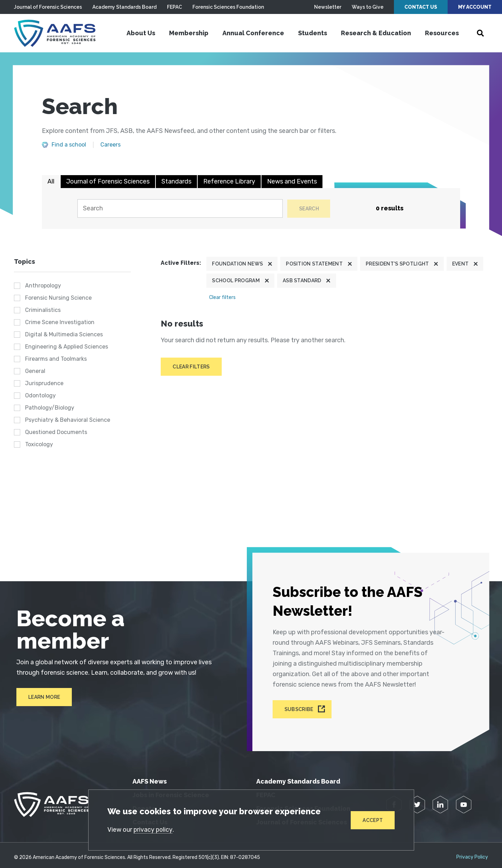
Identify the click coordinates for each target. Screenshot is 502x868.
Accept (373, 820)
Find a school (69, 145)
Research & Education (376, 33)
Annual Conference (253, 33)
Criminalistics (43, 310)
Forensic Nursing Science (58, 298)
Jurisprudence (44, 384)
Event (461, 264)
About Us (141, 33)
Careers (111, 145)
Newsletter (328, 7)
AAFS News (150, 777)
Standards (176, 181)
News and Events (292, 181)
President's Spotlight (397, 264)
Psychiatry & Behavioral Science (68, 420)
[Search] (179, 209)
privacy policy (154, 829)
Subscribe (300, 705)
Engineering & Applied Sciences (67, 347)
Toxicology (39, 445)
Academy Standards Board (124, 7)
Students (313, 33)
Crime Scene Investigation (60, 323)
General (35, 371)
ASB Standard (302, 281)
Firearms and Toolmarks (56, 359)
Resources (442, 33)
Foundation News (237, 264)
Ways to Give (368, 7)
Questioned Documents (56, 432)
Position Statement (314, 264)
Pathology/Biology (50, 408)
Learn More (42, 697)
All (51, 181)
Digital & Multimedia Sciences (64, 335)
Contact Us (421, 7)
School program (236, 281)
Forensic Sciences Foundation (228, 7)
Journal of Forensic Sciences (48, 7)
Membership (189, 33)
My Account (475, 7)
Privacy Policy (472, 853)
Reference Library (229, 181)
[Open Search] (480, 33)
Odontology (40, 396)
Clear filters (222, 298)
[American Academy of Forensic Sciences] (58, 33)
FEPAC (174, 7)
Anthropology (43, 286)
